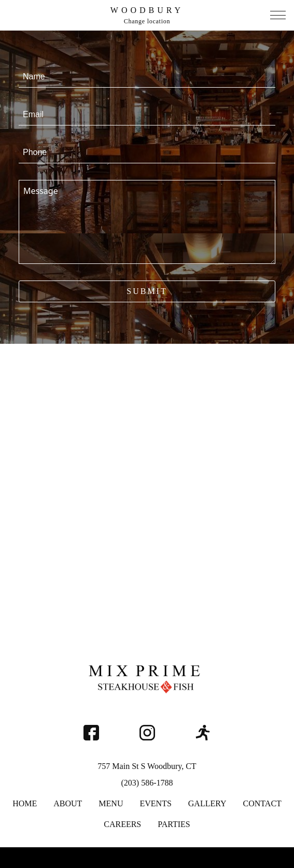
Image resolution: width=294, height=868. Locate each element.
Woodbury (147, 10)
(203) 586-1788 (147, 783)
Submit (147, 291)
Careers (122, 824)
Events (155, 803)
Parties (174, 824)
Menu (111, 803)
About (68, 803)
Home (25, 803)
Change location (147, 21)
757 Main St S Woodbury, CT (147, 766)
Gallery (207, 803)
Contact (262, 803)
